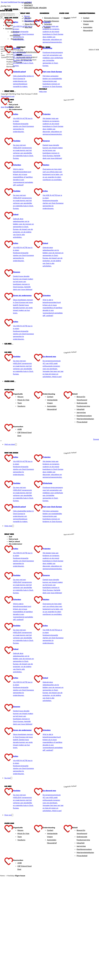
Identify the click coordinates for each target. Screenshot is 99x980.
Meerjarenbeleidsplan (85, 419)
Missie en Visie (23, 400)
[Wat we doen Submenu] (19, 10)
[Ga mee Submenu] (12, 344)
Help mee (9, 91)
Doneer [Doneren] (96, 439)
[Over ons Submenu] (15, 382)
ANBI (20, 429)
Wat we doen (11, 9)
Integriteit (80, 409)
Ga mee (8, 344)
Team (20, 403)
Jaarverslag (81, 413)
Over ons (9, 381)
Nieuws (28, 3)
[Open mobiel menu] (1, 441)
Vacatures (21, 406)
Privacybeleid (82, 422)
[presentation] (49, 226)
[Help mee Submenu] (15, 92)
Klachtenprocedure (84, 416)
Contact (28, 5)
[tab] (36, 102)
